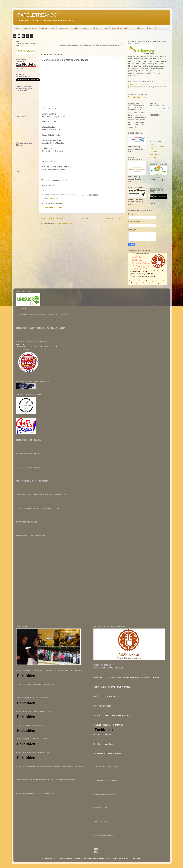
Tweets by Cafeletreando (138, 97)
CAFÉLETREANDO (37, 15)
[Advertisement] (35, 564)
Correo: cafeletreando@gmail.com (158, 147)
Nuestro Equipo (48, 28)
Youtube (153, 158)
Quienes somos (31, 28)
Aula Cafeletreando (120, 28)
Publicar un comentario (53, 208)
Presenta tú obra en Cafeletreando (142, 88)
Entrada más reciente (53, 219)
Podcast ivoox (155, 155)
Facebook (153, 152)
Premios (104, 28)
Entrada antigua (114, 219)
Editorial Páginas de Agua (143, 28)
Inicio (18, 28)
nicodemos (113, 858)
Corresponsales (90, 28)
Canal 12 (76, 28)
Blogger (137, 858)
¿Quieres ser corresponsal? (139, 85)
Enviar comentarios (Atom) (62, 224)
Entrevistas (63, 28)
